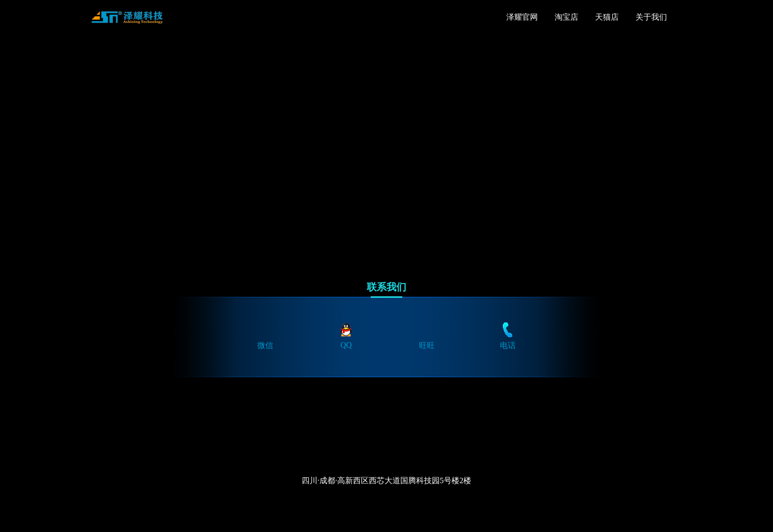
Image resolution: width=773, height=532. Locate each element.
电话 (508, 335)
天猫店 (607, 17)
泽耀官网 (522, 17)
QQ (346, 335)
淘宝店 (566, 17)
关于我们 (651, 17)
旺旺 (427, 335)
